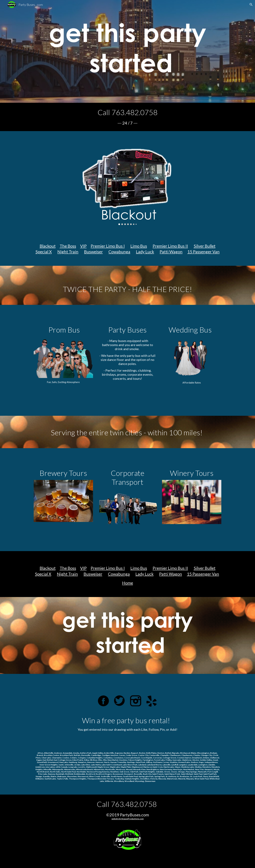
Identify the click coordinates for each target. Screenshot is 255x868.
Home (128, 583)
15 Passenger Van (203, 252)
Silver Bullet (205, 246)
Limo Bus (139, 246)
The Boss (68, 246)
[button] (251, 5)
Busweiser (93, 252)
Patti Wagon (171, 252)
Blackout (48, 246)
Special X (44, 252)
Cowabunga (119, 252)
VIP (83, 246)
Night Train (68, 252)
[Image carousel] (127, 180)
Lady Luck (145, 252)
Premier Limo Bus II (170, 246)
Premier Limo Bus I (108, 246)
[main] (127, 117)
